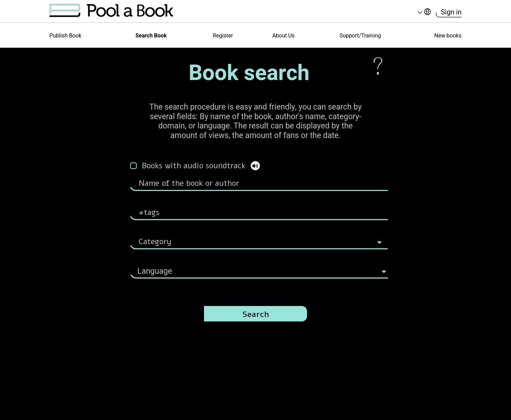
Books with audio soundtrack (194, 166)
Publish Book (65, 36)
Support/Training (360, 36)
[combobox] (259, 268)
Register (223, 36)
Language (420, 13)
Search (256, 314)
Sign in (451, 12)
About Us (283, 36)
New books (448, 36)
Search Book (151, 36)
